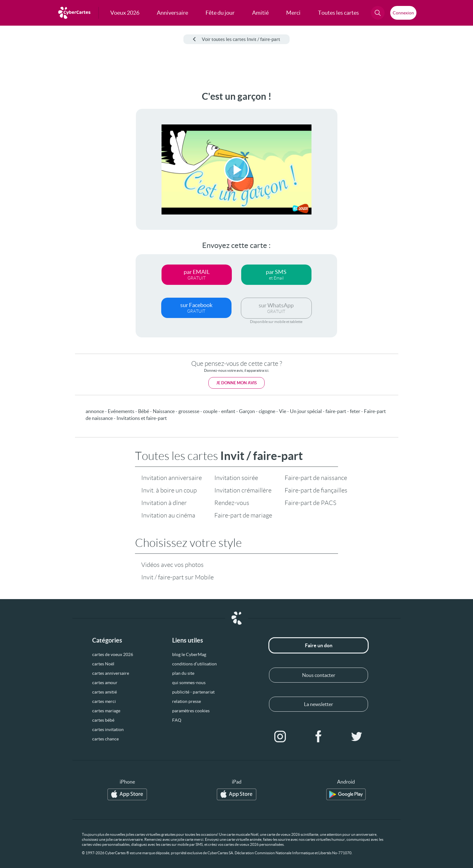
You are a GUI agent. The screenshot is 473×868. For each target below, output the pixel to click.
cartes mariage (106, 711)
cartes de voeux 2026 (113, 654)
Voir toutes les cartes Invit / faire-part (236, 39)
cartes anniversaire (111, 673)
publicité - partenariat (193, 692)
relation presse (187, 701)
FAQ (177, 720)
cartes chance (105, 739)
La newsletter (319, 704)
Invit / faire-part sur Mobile (177, 577)
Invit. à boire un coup (169, 490)
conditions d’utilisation (194, 664)
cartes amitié (105, 692)
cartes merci (104, 701)
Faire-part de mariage (243, 515)
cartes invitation (108, 729)
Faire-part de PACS (310, 503)
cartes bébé (103, 720)
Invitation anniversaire (172, 478)
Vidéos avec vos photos (172, 565)
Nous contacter (319, 675)
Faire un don (319, 645)
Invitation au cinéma (168, 515)
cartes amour (105, 683)
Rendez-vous (232, 503)
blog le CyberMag (189, 654)
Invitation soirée (236, 478)
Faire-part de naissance (316, 478)
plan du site (183, 673)
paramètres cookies (191, 711)
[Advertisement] (52, 185)
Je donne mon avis (236, 383)
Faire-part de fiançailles (316, 490)
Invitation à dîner (164, 503)
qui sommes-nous (189, 683)
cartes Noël (103, 664)
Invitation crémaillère (243, 490)
